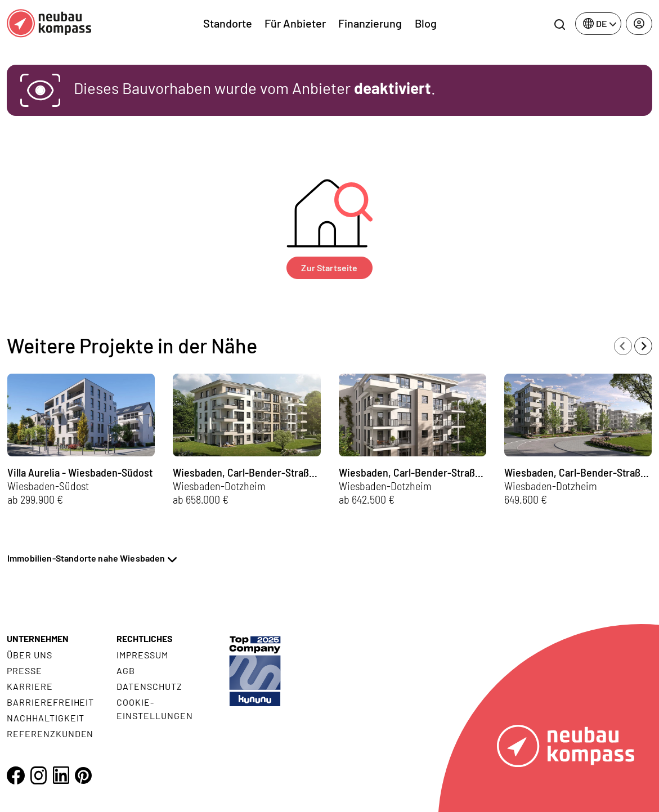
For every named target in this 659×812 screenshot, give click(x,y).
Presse (24, 670)
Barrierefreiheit (50, 702)
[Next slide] (643, 346)
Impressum (142, 655)
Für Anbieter (295, 23)
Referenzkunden (50, 734)
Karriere (30, 686)
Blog (426, 23)
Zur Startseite (329, 268)
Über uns (30, 655)
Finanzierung (370, 23)
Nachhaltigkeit (46, 718)
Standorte (228, 23)
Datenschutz (149, 686)
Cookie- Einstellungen (154, 709)
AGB (126, 670)
